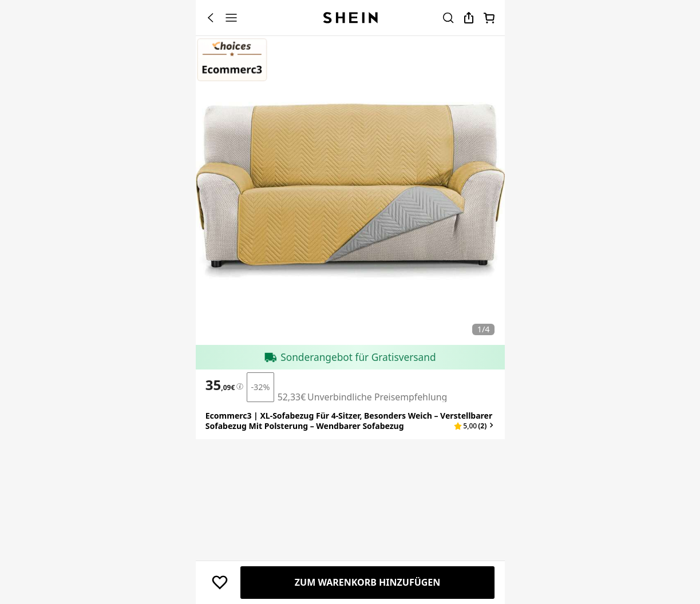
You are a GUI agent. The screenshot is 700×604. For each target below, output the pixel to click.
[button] (474, 529)
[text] (220, 488)
